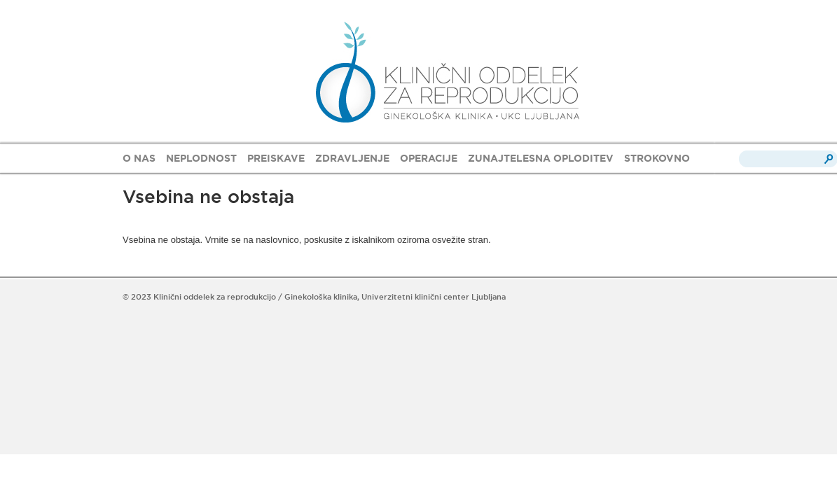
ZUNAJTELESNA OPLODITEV (541, 158)
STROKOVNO (657, 158)
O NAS (139, 158)
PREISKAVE (276, 158)
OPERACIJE (429, 158)
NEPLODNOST (201, 158)
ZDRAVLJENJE (352, 158)
